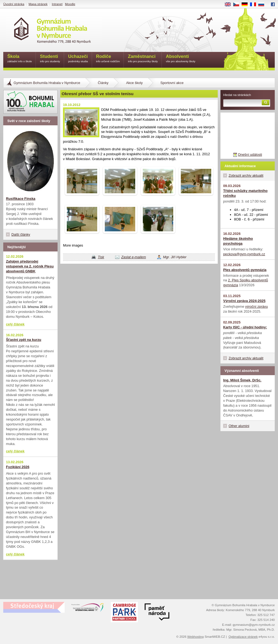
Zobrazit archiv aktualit (246, 175)
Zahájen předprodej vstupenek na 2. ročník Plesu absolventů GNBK (30, 266)
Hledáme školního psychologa (238, 241)
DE (247, 5)
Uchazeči (78, 59)
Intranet (57, 4)
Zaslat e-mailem (134, 257)
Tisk (101, 257)
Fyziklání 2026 (18, 467)
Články (103, 83)
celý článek (15, 324)
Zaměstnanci (143, 59)
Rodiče (108, 59)
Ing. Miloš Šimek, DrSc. (242, 380)
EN (230, 5)
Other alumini (239, 426)
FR (255, 5)
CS (238, 5)
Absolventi (181, 59)
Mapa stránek (38, 4)
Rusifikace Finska (21, 199)
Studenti (50, 59)
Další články (21, 234)
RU (263, 5)
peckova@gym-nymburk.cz (244, 254)
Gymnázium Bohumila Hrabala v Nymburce (47, 83)
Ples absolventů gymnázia (245, 270)
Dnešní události (250, 155)
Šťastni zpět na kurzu (24, 340)
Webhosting (196, 637)
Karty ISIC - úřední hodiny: (245, 327)
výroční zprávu (256, 307)
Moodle (70, 4)
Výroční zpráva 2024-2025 (244, 301)
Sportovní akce (172, 83)
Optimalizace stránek (243, 637)
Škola (20, 59)
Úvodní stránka (14, 4)
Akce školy (134, 83)
